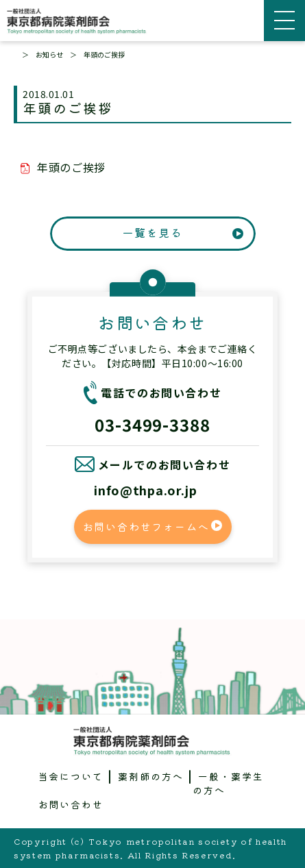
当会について (71, 776)
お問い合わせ (71, 804)
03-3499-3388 (153, 424)
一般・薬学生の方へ (228, 783)
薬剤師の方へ (151, 776)
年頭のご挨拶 (71, 167)
